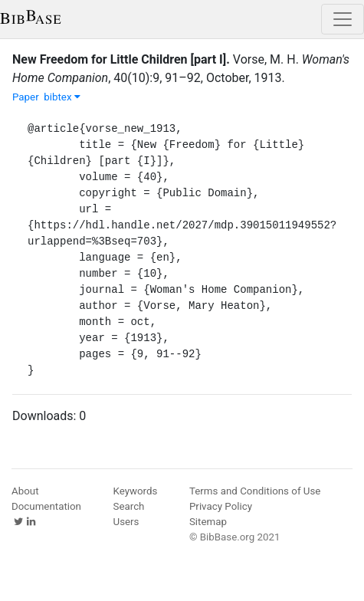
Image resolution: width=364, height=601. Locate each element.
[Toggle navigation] (343, 19)
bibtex (62, 97)
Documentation (46, 506)
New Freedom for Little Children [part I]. (121, 59)
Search (129, 506)
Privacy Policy (221, 506)
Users (126, 522)
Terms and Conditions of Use (255, 491)
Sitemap (208, 522)
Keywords (136, 491)
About (25, 491)
